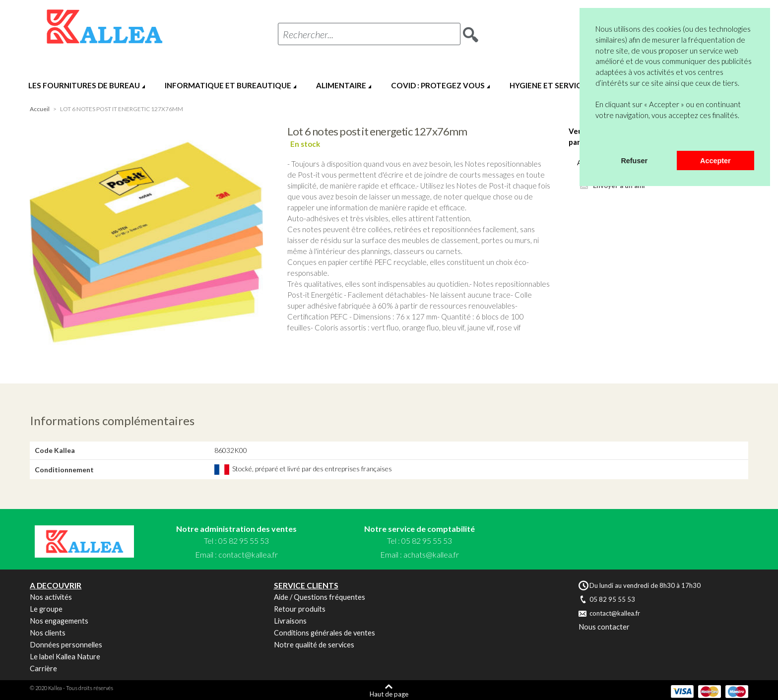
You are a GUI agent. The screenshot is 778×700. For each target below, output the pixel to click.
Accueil (40, 109)
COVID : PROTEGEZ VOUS (438, 85)
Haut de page (389, 694)
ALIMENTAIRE (341, 85)
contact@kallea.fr (248, 554)
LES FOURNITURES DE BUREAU (84, 85)
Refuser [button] (634, 161)
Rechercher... (308, 34)
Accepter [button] (715, 161)
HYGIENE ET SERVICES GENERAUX (571, 85)
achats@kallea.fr (431, 554)
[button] (597, 138)
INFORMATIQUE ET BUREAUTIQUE (228, 85)
